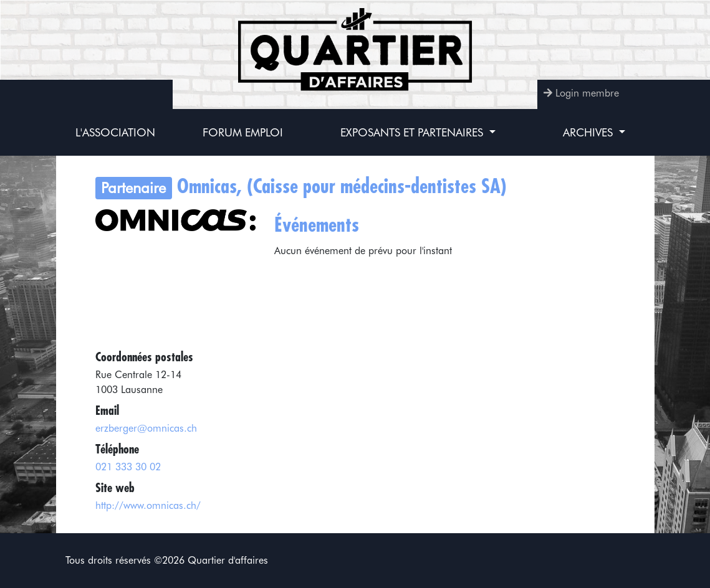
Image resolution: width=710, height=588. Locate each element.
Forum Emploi (243, 132)
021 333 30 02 (128, 467)
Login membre (587, 93)
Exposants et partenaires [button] (413, 132)
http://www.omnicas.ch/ (148, 505)
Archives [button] (589, 132)
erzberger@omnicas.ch (146, 428)
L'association (115, 132)
